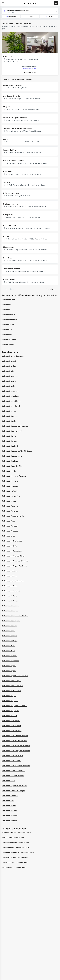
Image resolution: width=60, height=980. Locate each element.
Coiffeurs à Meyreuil (9, 626)
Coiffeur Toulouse (9, 344)
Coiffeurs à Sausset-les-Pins (13, 776)
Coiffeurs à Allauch (9, 361)
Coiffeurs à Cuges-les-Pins (12, 466)
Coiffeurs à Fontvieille (10, 491)
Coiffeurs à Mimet (8, 631)
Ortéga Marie (8, 215)
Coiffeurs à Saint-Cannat (11, 726)
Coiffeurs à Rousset (9, 716)
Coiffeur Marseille (8, 314)
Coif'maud (7, 236)
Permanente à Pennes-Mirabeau (14, 867)
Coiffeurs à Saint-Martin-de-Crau (14, 741)
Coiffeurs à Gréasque (10, 531)
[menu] (3, 3)
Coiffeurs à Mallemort (10, 601)
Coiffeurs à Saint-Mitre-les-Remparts (16, 746)
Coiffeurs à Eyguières (10, 481)
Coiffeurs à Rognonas (10, 701)
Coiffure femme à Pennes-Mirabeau (15, 842)
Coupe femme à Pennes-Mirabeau (15, 857)
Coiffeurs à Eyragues (10, 486)
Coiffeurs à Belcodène (10, 396)
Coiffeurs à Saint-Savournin (12, 756)
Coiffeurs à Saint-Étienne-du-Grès (15, 736)
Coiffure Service (9, 225)
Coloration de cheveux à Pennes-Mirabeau (18, 852)
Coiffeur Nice (7, 329)
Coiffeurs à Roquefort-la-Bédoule (14, 706)
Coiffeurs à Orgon (8, 651)
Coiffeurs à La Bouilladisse (12, 541)
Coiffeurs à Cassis (9, 436)
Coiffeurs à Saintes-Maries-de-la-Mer (16, 766)
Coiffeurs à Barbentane (10, 391)
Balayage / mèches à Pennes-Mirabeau (16, 832)
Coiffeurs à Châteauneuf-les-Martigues (17, 451)
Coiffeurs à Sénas (8, 781)
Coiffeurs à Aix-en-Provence (13, 356)
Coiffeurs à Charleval (10, 446)
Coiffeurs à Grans (8, 521)
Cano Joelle (8, 172)
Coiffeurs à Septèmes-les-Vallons (14, 786)
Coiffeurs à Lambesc (10, 576)
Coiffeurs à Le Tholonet (11, 591)
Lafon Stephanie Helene (12, 85)
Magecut (7, 107)
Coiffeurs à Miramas (9, 636)
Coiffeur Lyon (7, 309)
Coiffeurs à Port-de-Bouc (11, 691)
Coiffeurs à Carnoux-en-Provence (15, 426)
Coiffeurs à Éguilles (9, 471)
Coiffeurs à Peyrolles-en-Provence (15, 676)
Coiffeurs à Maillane (9, 596)
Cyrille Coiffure (9, 279)
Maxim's (6, 139)
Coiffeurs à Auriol (8, 386)
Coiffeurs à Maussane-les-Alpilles (15, 616)
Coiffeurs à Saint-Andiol (11, 721)
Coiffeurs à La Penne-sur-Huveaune (15, 561)
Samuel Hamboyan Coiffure (14, 161)
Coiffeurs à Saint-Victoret (11, 761)
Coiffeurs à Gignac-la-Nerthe (13, 516)
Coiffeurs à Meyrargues (11, 621)
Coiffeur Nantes (8, 324)
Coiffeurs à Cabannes (10, 416)
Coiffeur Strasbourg (9, 339)
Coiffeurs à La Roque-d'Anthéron (14, 566)
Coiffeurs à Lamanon (10, 571)
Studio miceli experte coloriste (15, 118)
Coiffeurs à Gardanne (10, 506)
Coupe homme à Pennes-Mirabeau (15, 862)
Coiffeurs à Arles (8, 371)
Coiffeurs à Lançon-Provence (13, 581)
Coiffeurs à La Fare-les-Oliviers (13, 556)
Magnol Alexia (9, 247)
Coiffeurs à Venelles (9, 811)
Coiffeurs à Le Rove (9, 586)
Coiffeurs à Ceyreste (10, 441)
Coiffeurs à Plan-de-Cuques (12, 686)
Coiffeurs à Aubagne (10, 376)
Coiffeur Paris (7, 334)
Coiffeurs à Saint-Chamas (12, 731)
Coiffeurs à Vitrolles (9, 821)
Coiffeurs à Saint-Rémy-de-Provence (16, 751)
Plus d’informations (30, 72)
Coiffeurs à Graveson (10, 526)
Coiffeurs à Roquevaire (10, 711)
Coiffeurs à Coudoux (10, 461)
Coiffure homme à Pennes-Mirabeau (15, 847)
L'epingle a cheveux (11, 204)
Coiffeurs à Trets (8, 801)
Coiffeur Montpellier (9, 319)
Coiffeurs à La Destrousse (12, 551)
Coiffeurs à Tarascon (10, 796)
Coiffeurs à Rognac (9, 696)
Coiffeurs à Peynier (9, 666)
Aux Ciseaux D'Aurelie (12, 96)
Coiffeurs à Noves (9, 646)
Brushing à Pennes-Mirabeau (13, 837)
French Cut (7, 56)
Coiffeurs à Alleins (9, 366)
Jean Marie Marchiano (12, 269)
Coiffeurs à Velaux (9, 806)
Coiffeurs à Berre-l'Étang (11, 401)
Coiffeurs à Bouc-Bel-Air (11, 406)
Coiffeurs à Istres (8, 536)
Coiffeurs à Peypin (9, 671)
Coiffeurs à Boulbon (9, 411)
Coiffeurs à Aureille (9, 381)
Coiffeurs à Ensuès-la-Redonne (14, 476)
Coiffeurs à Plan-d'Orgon (11, 681)
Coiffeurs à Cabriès (9, 421)
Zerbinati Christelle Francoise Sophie (17, 128)
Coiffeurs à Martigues (10, 611)
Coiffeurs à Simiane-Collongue (13, 791)
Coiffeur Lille (6, 304)
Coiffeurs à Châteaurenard (12, 456)
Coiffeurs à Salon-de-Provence (13, 771)
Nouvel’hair (8, 258)
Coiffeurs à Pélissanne (10, 661)
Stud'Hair (7, 182)
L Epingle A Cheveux (11, 193)
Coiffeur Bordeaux (9, 299)
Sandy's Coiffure (10, 150)
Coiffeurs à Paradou (9, 656)
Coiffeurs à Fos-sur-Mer (11, 496)
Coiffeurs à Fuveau (9, 501)
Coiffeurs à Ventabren (10, 816)
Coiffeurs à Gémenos (10, 511)
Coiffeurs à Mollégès (10, 641)
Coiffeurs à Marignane (10, 606)
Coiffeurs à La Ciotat (10, 546)
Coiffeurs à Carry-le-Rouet (12, 431)
